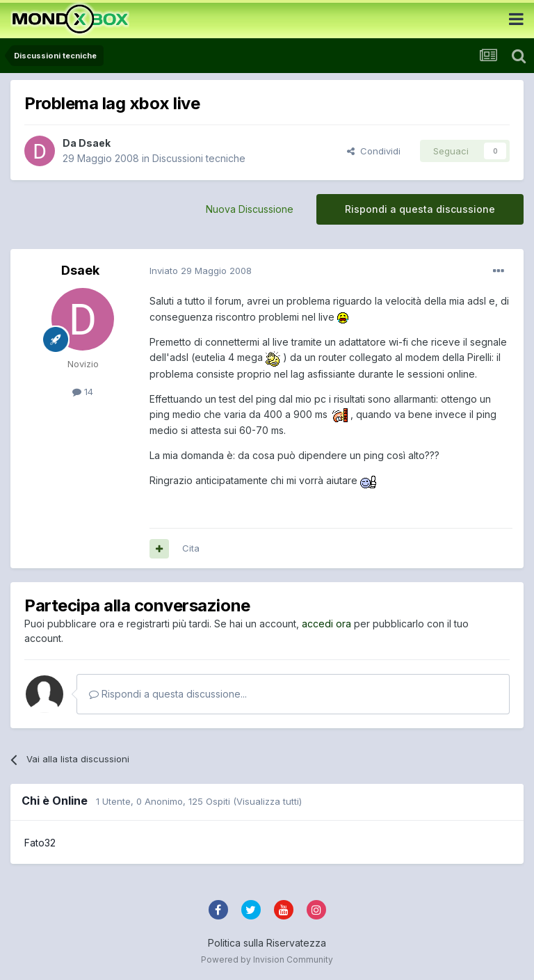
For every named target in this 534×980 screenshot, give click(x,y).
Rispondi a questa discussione (420, 209)
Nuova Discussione (250, 209)
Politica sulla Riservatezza (267, 943)
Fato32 (40, 843)
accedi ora (326, 624)
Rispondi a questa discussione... (168, 694)
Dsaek (95, 143)
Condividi (374, 151)
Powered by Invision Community (267, 959)
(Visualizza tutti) (267, 801)
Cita (191, 548)
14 (83, 392)
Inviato (201, 271)
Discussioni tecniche (199, 158)
